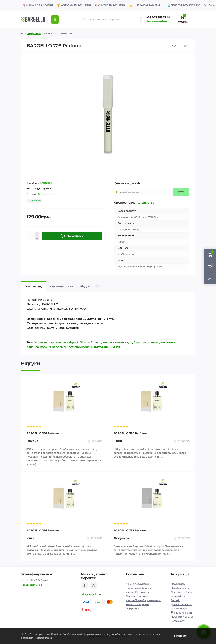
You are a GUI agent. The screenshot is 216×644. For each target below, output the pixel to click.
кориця (46, 347)
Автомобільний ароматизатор (143, 600)
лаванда (33, 347)
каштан (118, 342)
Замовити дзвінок (157, 21)
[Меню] (55, 19)
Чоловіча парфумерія (50, 342)
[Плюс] (37, 234)
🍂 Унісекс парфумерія (110, 5)
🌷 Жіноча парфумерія (38, 5)
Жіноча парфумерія (137, 584)
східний (73, 342)
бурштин (140, 342)
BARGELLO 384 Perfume (130, 433)
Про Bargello (178, 584)
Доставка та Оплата (182, 592)
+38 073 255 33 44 (158, 17)
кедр (129, 342)
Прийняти (181, 636)
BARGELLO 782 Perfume (130, 530)
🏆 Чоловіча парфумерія (74, 5)
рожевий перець (81, 347)
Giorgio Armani (90, 342)
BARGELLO (46, 183)
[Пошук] (85, 19)
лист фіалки (103, 347)
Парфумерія (34, 33)
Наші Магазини (180, 588)
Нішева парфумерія (137, 604)
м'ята (116, 347)
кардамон (60, 347)
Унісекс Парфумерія (138, 592)
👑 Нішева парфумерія (145, 5)
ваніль (107, 342)
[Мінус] (37, 238)
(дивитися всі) (146, 203)
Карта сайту (178, 621)
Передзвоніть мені (32, 585)
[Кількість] (31, 236)
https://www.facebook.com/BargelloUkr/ (85, 586)
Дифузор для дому (137, 596)
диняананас (168, 342)
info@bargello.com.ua (94, 594)
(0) (39, 194)
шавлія (153, 342)
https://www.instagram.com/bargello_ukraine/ (94, 586)
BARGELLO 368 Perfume (43, 433)
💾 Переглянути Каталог (184, 5)
